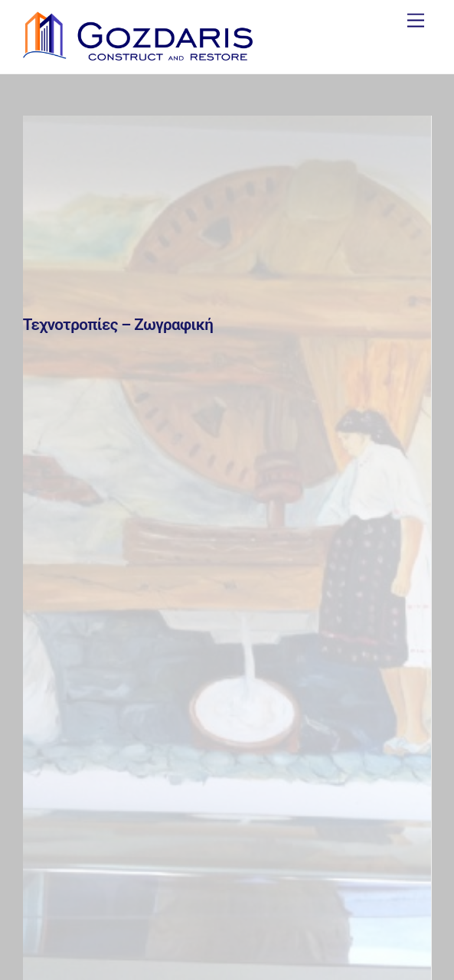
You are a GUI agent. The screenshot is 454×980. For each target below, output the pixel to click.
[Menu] (416, 21)
